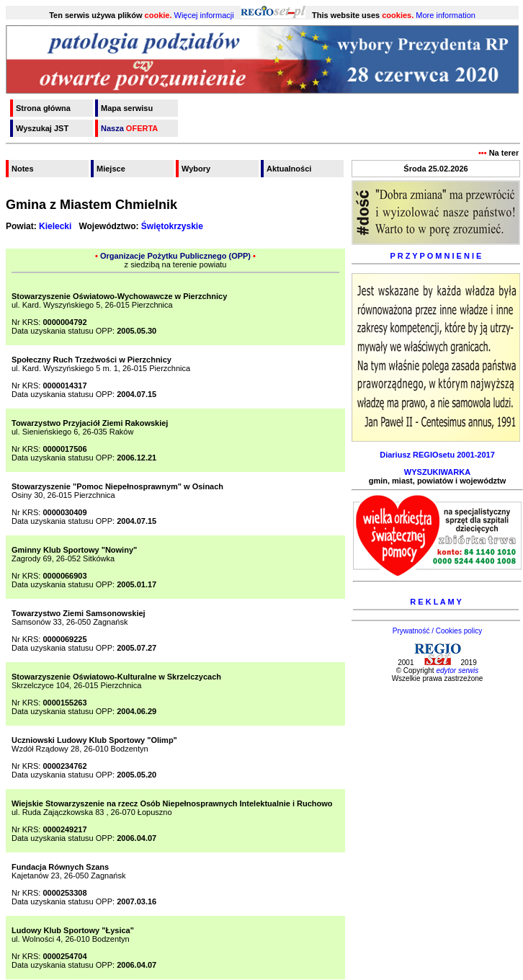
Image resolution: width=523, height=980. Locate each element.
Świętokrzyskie (172, 226)
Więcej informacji (204, 15)
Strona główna (43, 108)
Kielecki (55, 226)
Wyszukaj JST (42, 128)
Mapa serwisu (127, 108)
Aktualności (289, 169)
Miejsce (111, 169)
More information (446, 15)
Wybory (196, 169)
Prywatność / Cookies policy (438, 631)
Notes (23, 169)
